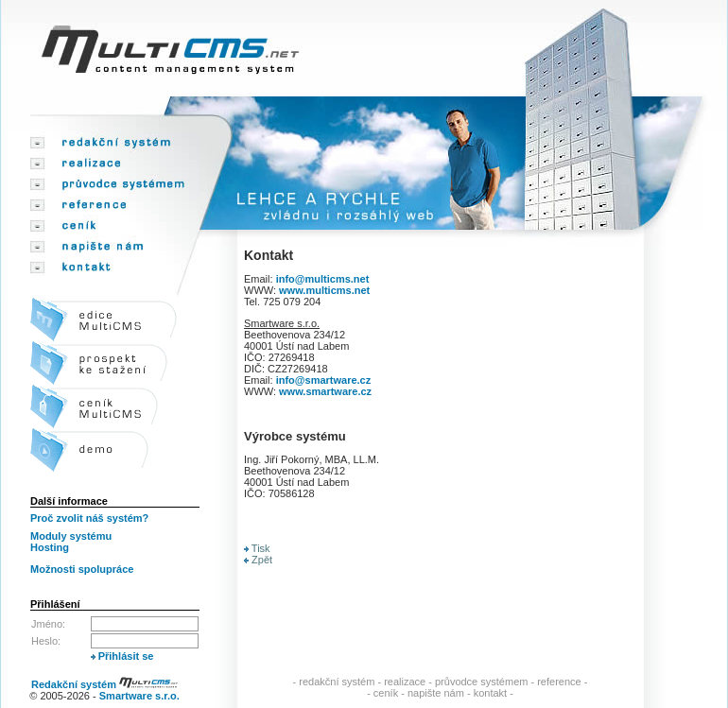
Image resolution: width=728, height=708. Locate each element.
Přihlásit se (122, 656)
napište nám (436, 693)
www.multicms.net (324, 290)
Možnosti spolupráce (82, 569)
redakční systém (337, 682)
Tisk (257, 548)
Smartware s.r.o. (139, 696)
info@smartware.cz (324, 380)
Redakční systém (104, 684)
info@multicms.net (323, 279)
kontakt (490, 693)
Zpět (258, 560)
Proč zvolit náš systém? (89, 518)
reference (559, 682)
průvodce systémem (481, 682)
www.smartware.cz (325, 391)
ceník (386, 693)
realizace (405, 682)
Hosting (50, 547)
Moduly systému (71, 536)
